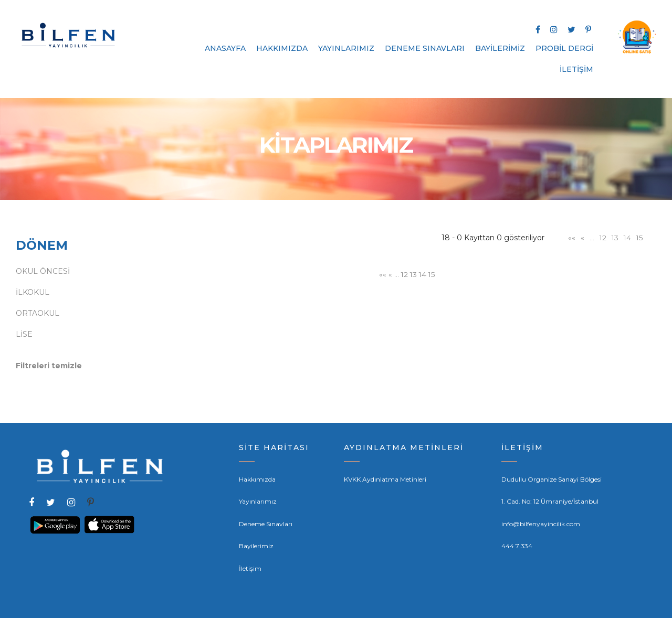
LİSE (24, 334)
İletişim (250, 568)
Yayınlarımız (258, 501)
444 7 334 (517, 546)
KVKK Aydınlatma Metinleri (385, 479)
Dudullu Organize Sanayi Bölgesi (552, 479)
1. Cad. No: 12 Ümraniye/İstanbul (550, 501)
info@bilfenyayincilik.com (541, 524)
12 (602, 238)
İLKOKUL (33, 292)
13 (614, 238)
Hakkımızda (257, 479)
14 (627, 238)
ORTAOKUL (38, 313)
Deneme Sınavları (266, 524)
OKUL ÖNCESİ (43, 271)
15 (640, 238)
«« (570, 238)
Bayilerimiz (256, 546)
